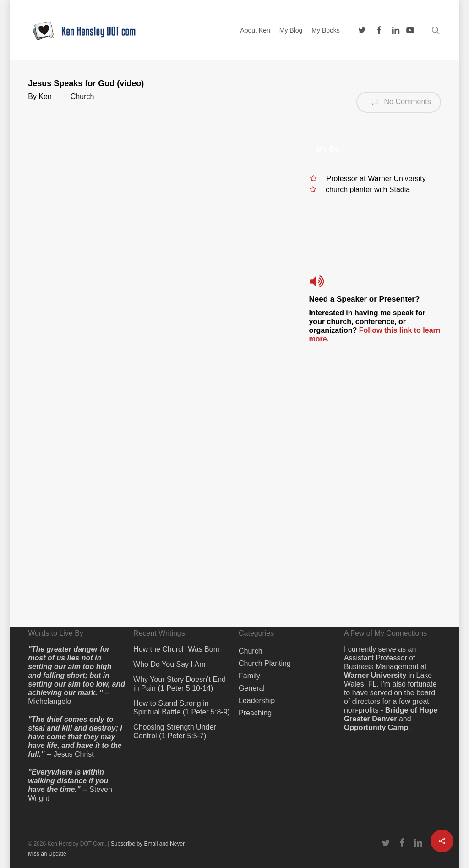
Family (249, 676)
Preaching (255, 713)
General (252, 688)
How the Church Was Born (177, 649)
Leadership (257, 700)
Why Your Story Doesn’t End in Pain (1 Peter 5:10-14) (180, 684)
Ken (45, 96)
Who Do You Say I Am (169, 664)
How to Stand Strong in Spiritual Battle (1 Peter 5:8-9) (182, 708)
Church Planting (265, 663)
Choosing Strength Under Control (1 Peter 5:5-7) (175, 731)
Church (82, 96)
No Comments (399, 102)
